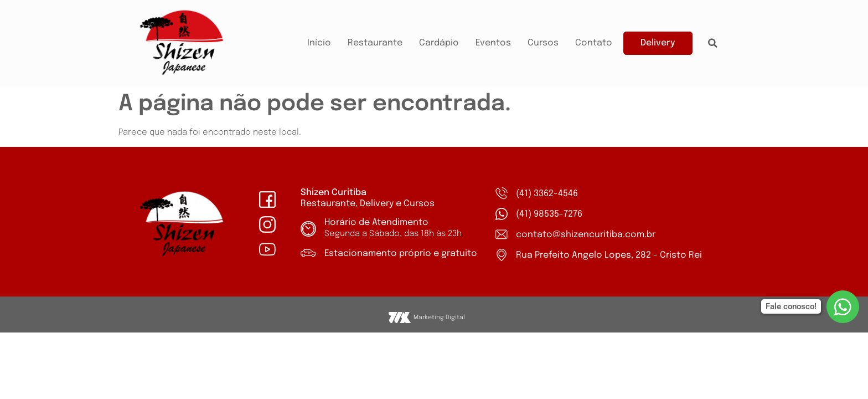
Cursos (543, 43)
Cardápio (439, 43)
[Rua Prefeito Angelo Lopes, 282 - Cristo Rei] (502, 255)
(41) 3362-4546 (547, 194)
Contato (594, 43)
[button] (713, 43)
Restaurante (375, 43)
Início (319, 43)
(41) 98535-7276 (549, 214)
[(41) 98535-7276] (502, 214)
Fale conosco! (791, 306)
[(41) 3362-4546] (502, 193)
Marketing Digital (439, 318)
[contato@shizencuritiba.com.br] (502, 234)
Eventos (493, 43)
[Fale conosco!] (843, 307)
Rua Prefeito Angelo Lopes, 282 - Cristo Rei (609, 255)
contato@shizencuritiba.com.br (586, 235)
